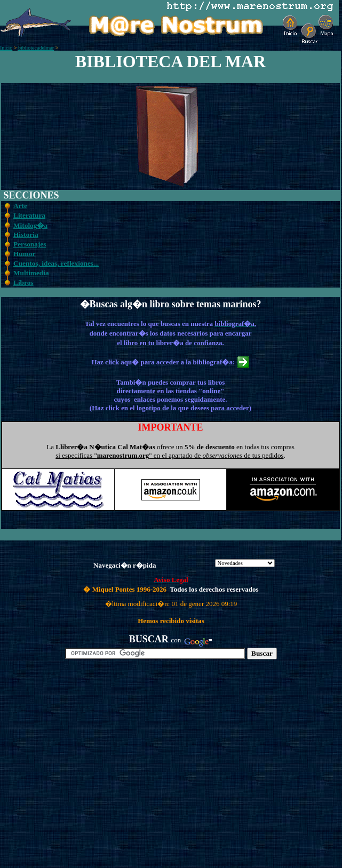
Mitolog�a (30, 225)
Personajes (30, 244)
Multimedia (31, 273)
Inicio (6, 48)
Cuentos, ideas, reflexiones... (56, 263)
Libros (23, 282)
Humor (24, 254)
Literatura (29, 215)
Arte (20, 206)
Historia (26, 234)
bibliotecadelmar (36, 48)
